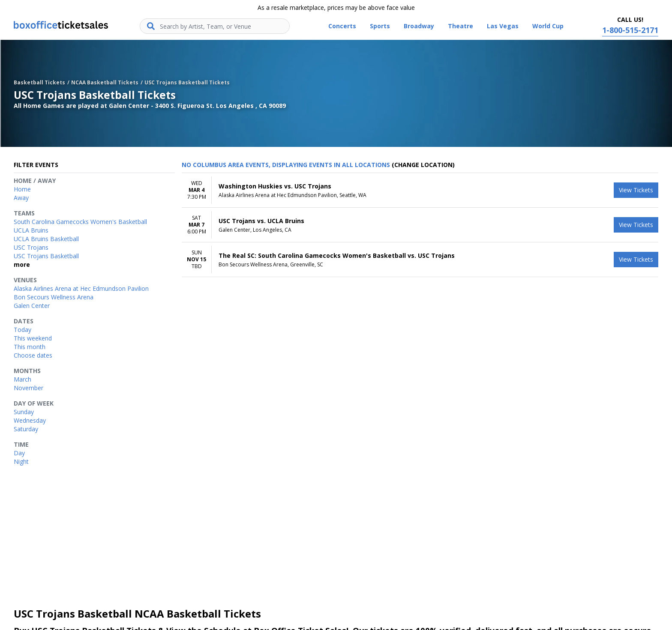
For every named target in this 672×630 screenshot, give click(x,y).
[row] (420, 190)
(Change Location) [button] (423, 165)
